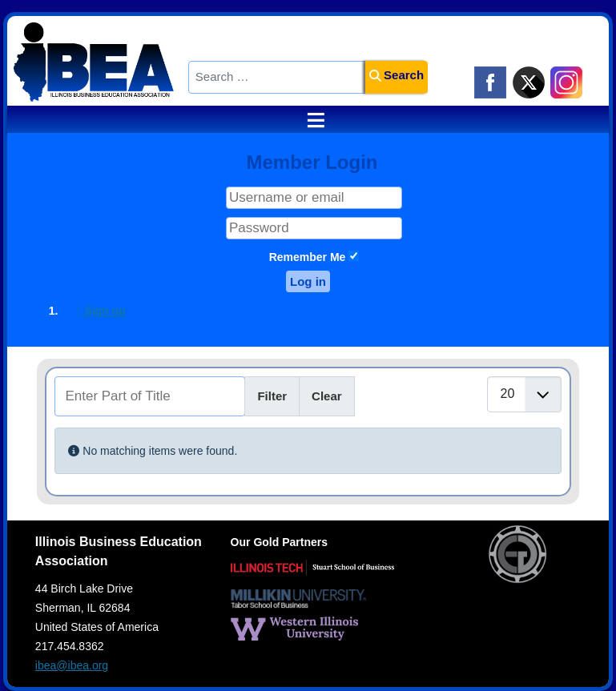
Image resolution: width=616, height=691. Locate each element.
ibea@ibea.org (72, 665)
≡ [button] (308, 120)
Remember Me (308, 257)
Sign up (101, 311)
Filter (272, 396)
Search (397, 75)
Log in (308, 281)
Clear (327, 396)
